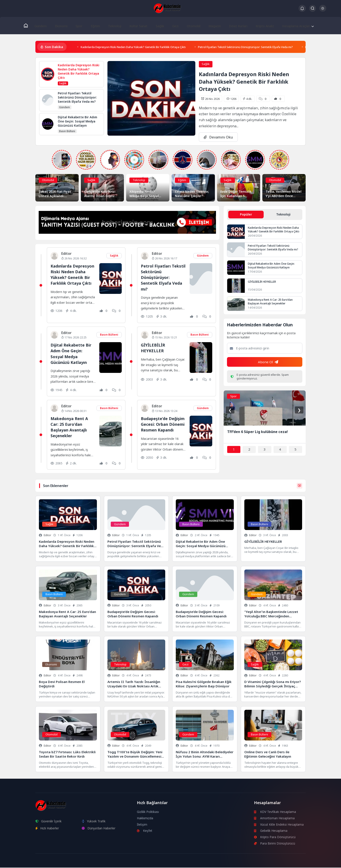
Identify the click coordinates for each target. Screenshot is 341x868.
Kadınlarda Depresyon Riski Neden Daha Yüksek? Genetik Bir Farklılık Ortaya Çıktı (142, 47)
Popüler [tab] (246, 215)
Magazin (211, 25)
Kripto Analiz (261, 25)
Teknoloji (113, 25)
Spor (79, 25)
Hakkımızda (145, 819)
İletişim (142, 825)
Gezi (173, 25)
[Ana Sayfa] (28, 26)
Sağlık (158, 25)
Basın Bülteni (109, 335)
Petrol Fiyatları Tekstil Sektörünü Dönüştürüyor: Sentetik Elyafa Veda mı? (271, 47)
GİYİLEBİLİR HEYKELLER (153, 348)
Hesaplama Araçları (293, 25)
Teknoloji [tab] (283, 215)
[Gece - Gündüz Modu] (323, 10)
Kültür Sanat (137, 25)
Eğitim (95, 25)
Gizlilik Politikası (148, 812)
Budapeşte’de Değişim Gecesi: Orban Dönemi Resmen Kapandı (158, 427)
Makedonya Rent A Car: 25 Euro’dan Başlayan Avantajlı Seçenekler (70, 427)
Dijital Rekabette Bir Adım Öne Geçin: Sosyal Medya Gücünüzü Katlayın (72, 354)
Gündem (43, 25)
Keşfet (145, 831)
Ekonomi (63, 25)
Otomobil (190, 25)
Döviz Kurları (234, 25)
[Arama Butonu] (313, 8)
